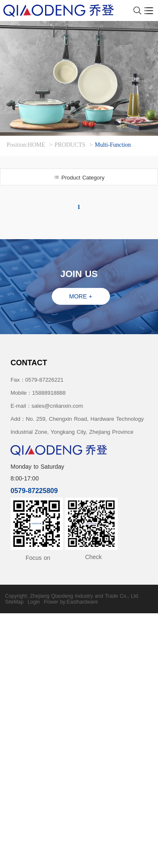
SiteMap (14, 602)
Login (33, 602)
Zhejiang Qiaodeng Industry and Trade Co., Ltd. (85, 596)
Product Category (79, 178)
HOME (36, 145)
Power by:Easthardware (71, 602)
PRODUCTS (70, 145)
